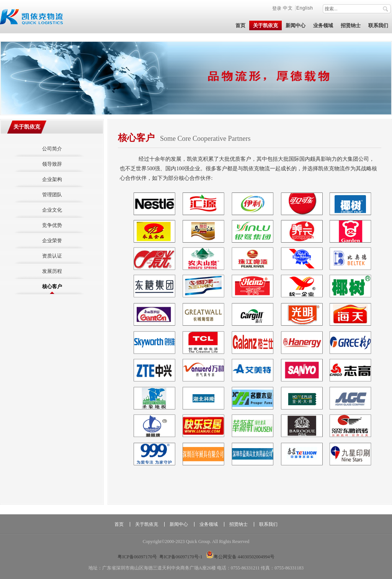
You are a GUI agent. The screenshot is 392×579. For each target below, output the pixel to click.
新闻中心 (179, 524)
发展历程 (52, 271)
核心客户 (52, 286)
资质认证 (52, 256)
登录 (277, 8)
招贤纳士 (238, 524)
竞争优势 (52, 225)
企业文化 (52, 210)
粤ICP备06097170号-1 (181, 557)
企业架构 (52, 179)
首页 (119, 524)
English (305, 8)
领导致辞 (52, 164)
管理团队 (52, 195)
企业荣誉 (52, 241)
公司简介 (52, 149)
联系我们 (268, 524)
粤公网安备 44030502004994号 (240, 557)
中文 (288, 8)
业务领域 (209, 524)
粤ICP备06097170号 (137, 557)
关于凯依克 (27, 127)
